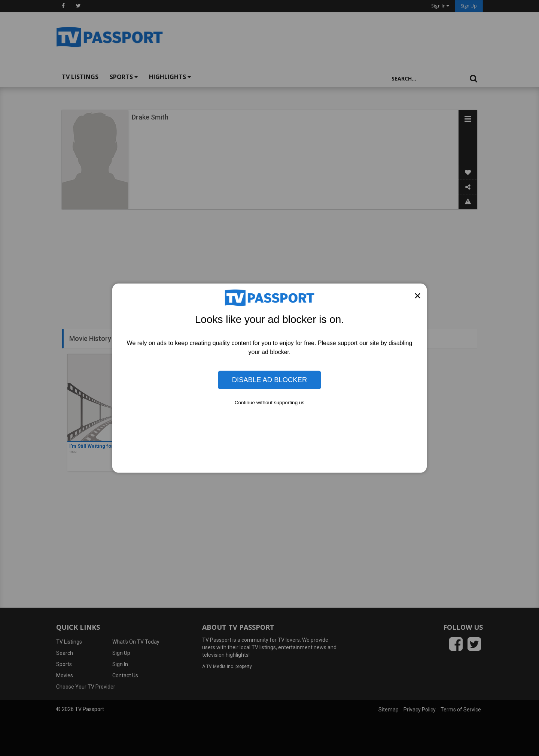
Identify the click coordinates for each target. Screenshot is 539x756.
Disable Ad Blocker (269, 380)
